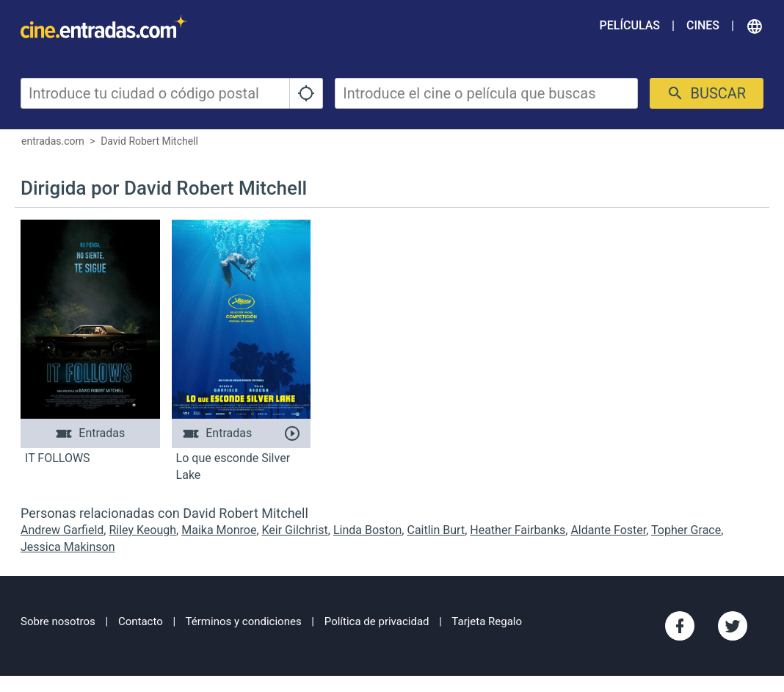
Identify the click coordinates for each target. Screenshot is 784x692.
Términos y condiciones (244, 621)
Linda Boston (367, 530)
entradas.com (53, 141)
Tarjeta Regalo (487, 621)
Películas (630, 25)
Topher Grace (686, 530)
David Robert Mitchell (149, 141)
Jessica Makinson (68, 547)
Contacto (141, 621)
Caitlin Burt (436, 530)
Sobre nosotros (58, 621)
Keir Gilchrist (295, 530)
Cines (703, 25)
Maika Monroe (219, 530)
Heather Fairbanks (518, 530)
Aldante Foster (608, 530)
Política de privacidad (377, 621)
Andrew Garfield (62, 530)
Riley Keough (142, 530)
